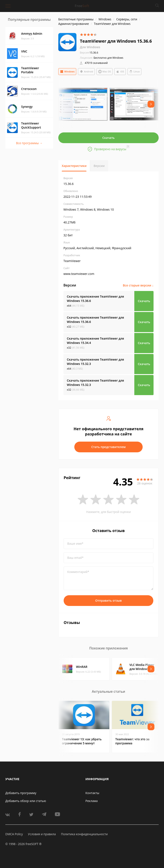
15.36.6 (89, 53)
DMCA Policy (14, 834)
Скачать (108, 138)
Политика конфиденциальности (84, 834)
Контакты (92, 793)
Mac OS (105, 72)
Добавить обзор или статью (26, 801)
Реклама (92, 801)
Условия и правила (42, 834)
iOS (120, 72)
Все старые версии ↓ (138, 285)
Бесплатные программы (76, 19)
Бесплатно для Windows (108, 58)
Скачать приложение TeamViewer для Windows (95, 299)
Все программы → (29, 143)
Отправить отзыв (108, 600)
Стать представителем (109, 447)
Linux (134, 72)
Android (86, 72)
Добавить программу (21, 793)
